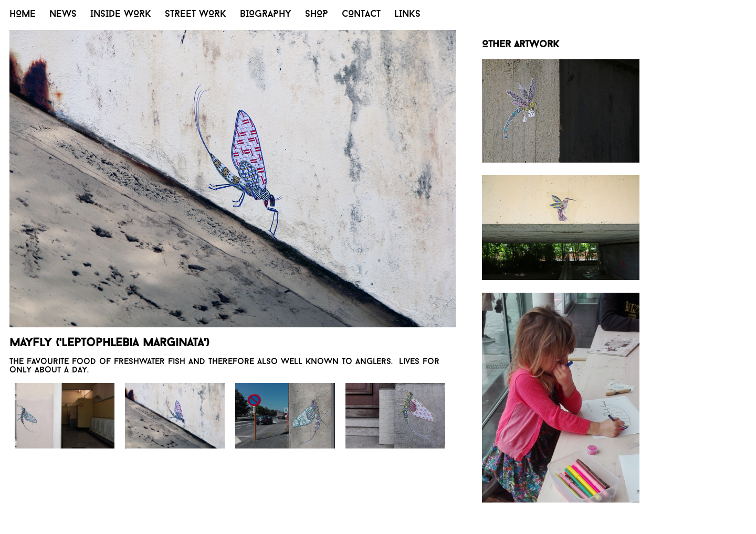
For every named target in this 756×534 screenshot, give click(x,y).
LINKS (407, 14)
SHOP (317, 14)
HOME (23, 14)
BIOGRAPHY (266, 14)
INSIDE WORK (121, 14)
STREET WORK (196, 14)
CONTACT (361, 14)
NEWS (63, 14)
